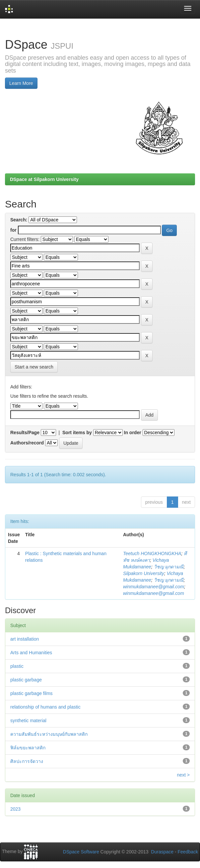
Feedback (188, 852)
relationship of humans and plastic (45, 707)
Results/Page (25, 433)
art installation (25, 639)
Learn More (21, 83)
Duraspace (162, 852)
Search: (19, 220)
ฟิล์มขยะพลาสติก (28, 748)
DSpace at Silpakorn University (44, 179)
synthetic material (28, 721)
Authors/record (27, 443)
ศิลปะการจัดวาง (27, 761)
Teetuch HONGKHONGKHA (152, 553)
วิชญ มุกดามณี (169, 567)
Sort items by (77, 433)
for (13, 230)
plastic (17, 666)
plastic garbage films (32, 693)
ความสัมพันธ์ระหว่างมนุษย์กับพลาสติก (49, 734)
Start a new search (34, 367)
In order (133, 433)
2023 (15, 809)
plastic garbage (26, 680)
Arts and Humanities (31, 653)
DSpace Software (81, 852)
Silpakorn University (144, 573)
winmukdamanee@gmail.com (154, 587)
